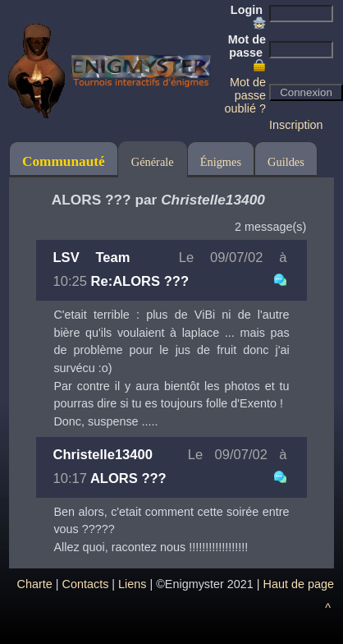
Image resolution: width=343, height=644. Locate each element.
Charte (35, 584)
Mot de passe (247, 53)
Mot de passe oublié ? (245, 95)
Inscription (296, 125)
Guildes (286, 162)
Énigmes (221, 162)
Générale (153, 162)
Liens (132, 584)
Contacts (86, 584)
